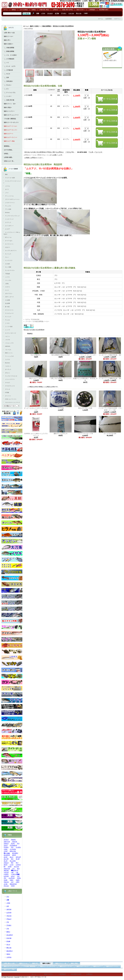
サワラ (6, 865)
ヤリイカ (6, 886)
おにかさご (10, 951)
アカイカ (15, 842)
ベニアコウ (12, 878)
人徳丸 (7, 284)
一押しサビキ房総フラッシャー (61, 378)
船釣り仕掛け (35, 26)
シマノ (7, 193)
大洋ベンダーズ (9, 297)
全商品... (7, 154)
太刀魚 (57, 13)
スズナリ (7, 287)
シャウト (7, 277)
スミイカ (16, 867)
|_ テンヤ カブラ (10, 66)
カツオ (6, 857)
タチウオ (6, 870)
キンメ (8, 944)
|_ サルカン (8, 85)
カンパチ (6, 859)
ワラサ (13, 886)
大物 (8, 900)
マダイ (12, 880)
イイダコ (18, 847)
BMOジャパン (9, 353)
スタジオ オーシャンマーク (13, 402)
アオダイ (13, 840)
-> (9, 44)
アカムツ (6, 843)
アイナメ (6, 840)
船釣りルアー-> (9, 134)
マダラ (18, 880)
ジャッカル (8, 280)
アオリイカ (7, 842)
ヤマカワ (7, 383)
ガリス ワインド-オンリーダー (85, 355)
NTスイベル (8, 237)
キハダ (18, 859)
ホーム (6, 10)
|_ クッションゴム (10, 93)
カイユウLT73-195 (110, 434)
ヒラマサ (6, 876)
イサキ (43, 13)
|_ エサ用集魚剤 (9, 59)
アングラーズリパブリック (12, 216)
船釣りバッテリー (9, 111)
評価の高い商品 (44, 10)
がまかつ (7, 247)
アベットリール (9, 196)
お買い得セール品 (9, 33)
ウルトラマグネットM (85, 434)
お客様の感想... (8, 157)
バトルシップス (9, 343)
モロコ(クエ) (13, 884)
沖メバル (79, 13)
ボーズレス (8, 369)
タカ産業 (7, 300)
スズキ (10, 867)
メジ (12, 882)
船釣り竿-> (7, 40)
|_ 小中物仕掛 (8, 70)
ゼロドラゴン (9, 293)
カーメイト (8, 396)
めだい (8, 932)
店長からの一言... (9, 161)
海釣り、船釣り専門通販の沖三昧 (36, 977)
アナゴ (6, 845)
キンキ (6, 861)
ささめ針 (7, 264)
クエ (8, 929)
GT (5, 867)
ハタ (17, 872)
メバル (6, 884)
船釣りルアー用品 (9, 141)
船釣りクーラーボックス (11, 122)
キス (12, 859)
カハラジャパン (9, 244)
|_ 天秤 (6, 78)
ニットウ (7, 330)
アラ (12, 847)
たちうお (71, 13)
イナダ (6, 851)
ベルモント (8, 366)
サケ (12, 863)
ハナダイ (6, 874)
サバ (17, 863)
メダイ (18, 882)
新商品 (14, 10)
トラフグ (6, 872)
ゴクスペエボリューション (12, 199)
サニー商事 (8, 267)
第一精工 (7, 307)
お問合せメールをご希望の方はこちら (37, 155)
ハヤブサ (7, 340)
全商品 (34, 10)
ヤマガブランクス (10, 386)
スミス (7, 290)
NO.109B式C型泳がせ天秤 (61, 355)
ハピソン (7, 336)
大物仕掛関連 (46, 26)
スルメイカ (7, 869)
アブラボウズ (13, 845)
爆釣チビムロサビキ (61, 434)
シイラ (12, 865)
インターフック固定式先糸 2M (111, 355)
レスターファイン (10, 203)
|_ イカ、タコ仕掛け (10, 55)
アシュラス (8, 206)
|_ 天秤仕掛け (8, 81)
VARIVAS (8, 346)
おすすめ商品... (8, 150)
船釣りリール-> (9, 36)
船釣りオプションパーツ (11, 115)
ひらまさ (50, 13)
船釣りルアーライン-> (11, 137)
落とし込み (7, 853)
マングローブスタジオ (11, 376)
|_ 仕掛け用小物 (9, 100)
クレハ (7, 257)
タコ (18, 869)
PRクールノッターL (36, 378)
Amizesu (7, 212)
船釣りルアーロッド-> (11, 130)
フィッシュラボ (9, 356)
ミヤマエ (7, 186)
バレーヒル (8, 350)
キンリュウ (8, 254)
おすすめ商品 (24, 10)
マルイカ (6, 882)
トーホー (7, 323)
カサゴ (14, 855)
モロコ (8, 954)
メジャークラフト (10, 379)
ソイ (13, 869)
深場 (38, 13)
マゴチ (6, 880)
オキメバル (13, 851)
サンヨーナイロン (10, 270)
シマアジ (18, 865)
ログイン (117, 19)
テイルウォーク (9, 313)
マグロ (19, 878)
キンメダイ (13, 861)
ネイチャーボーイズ (11, 333)
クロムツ (6, 863)
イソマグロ (13, 849)
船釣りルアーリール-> (11, 126)
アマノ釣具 (8, 209)
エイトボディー (9, 226)
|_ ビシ (6, 89)
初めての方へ (81, 10)
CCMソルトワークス (11, 399)
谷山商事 (7, 303)
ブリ (5, 878)
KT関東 (7, 393)
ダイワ (7, 189)
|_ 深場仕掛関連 (9, 51)
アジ (18, 843)
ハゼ (12, 872)
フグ (18, 876)
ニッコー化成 (9, 326)
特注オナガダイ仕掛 (85, 408)
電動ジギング (15, 870)
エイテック (8, 222)
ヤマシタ (7, 389)
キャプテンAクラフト (11, 251)
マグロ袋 (61, 408)
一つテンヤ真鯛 (15, 874)
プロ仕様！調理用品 (10, 119)
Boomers (7, 363)
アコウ (13, 843)
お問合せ (55, 10)
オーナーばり (9, 241)
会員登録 (109, 19)
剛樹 (6, 174)
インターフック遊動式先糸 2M (111, 378)
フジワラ (7, 359)
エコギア (7, 229)
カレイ (12, 857)
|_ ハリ (6, 63)
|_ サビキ (7, 74)
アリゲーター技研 (10, 178)
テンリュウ (8, 317)
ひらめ (8, 941)
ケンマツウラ (9, 260)
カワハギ (18, 857)
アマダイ (64, 13)
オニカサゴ (7, 855)
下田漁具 (7, 274)
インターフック (9, 219)
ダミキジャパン (9, 310)
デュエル (7, 320)
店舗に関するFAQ (67, 10)
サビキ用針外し (36, 355)
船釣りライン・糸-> (10, 104)
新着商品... (7, 146)
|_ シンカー (8, 96)
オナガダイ (15, 853)
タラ (8, 906)
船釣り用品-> (8, 108)
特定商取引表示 (104, 10)
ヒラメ (13, 876)
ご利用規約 (92, 10)
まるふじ (7, 373)
